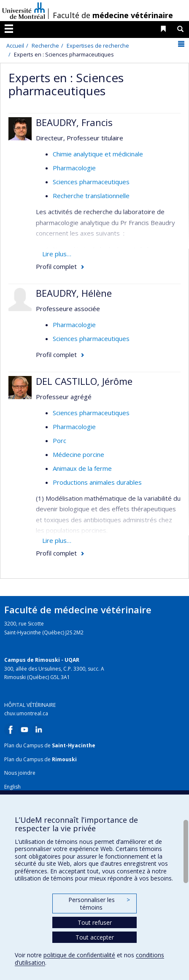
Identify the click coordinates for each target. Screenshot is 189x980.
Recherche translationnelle (91, 196)
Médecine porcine (78, 454)
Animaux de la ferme (82, 468)
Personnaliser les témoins (99, 903)
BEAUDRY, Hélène (74, 293)
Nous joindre (20, 773)
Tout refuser (95, 922)
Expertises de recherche (98, 46)
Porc (59, 440)
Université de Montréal (24, 11)
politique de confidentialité (79, 955)
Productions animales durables (97, 482)
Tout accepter (95, 937)
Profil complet (56, 266)
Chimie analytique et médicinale (98, 154)
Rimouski (64, 759)
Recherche (45, 46)
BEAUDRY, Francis (74, 122)
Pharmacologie (74, 168)
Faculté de (113, 15)
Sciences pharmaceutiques (91, 182)
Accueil (15, 46)
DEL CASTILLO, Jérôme (84, 381)
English (12, 787)
